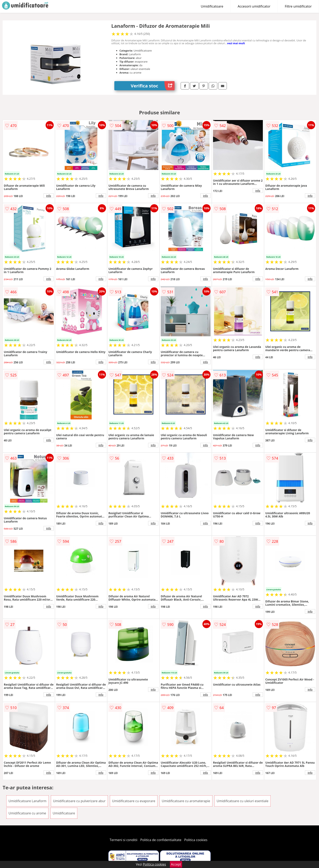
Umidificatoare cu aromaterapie (186, 801)
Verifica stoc (153, 86)
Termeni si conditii (124, 840)
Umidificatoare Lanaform (28, 801)
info (49, 196)
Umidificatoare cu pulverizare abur (79, 801)
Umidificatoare (212, 6)
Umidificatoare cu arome (27, 813)
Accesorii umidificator (254, 6)
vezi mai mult (236, 43)
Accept (176, 864)
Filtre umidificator (298, 6)
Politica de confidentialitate (161, 840)
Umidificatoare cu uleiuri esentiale (243, 801)
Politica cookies (196, 840)
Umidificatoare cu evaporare (134, 801)
